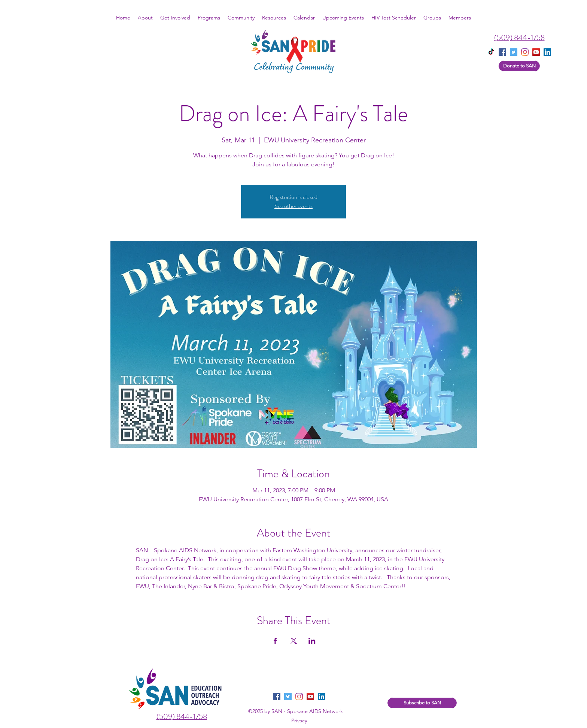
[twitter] (514, 52)
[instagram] (525, 52)
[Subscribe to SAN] (422, 703)
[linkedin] (547, 52)
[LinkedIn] (322, 697)
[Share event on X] (294, 641)
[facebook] (502, 52)
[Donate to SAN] (519, 66)
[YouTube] (536, 52)
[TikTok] (491, 52)
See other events (293, 206)
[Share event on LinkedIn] (312, 641)
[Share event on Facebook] (275, 641)
